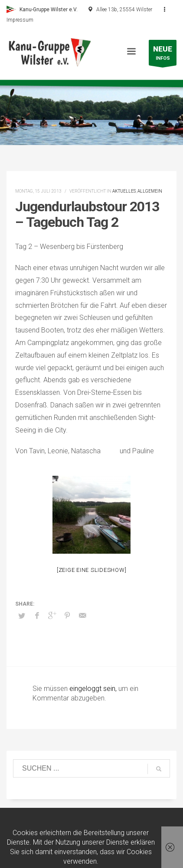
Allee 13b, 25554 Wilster (124, 10)
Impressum (20, 20)
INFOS (163, 55)
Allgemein (150, 191)
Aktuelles (124, 191)
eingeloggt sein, (94, 689)
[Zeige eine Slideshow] (92, 570)
